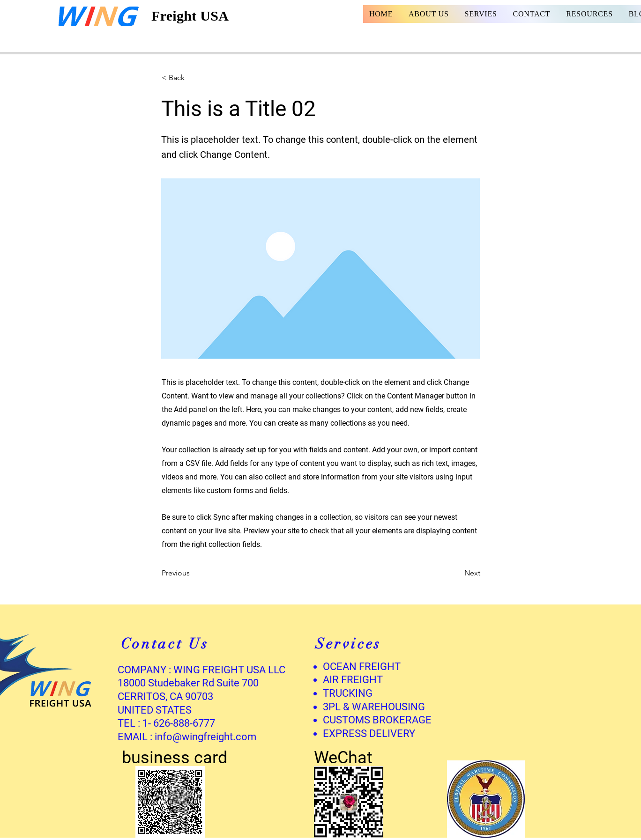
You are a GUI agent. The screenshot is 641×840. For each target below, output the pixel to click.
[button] (193, 78)
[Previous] (193, 573)
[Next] (457, 573)
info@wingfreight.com (205, 737)
